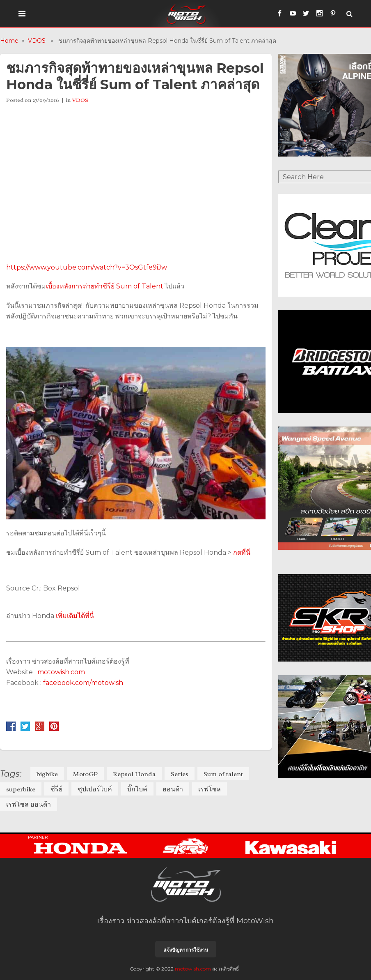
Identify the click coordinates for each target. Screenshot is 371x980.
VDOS (37, 41)
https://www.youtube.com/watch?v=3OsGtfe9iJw (87, 267)
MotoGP (85, 774)
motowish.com (62, 672)
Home (9, 41)
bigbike (47, 774)
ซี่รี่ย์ (56, 789)
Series (180, 774)
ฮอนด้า (173, 789)
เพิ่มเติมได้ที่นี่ (75, 616)
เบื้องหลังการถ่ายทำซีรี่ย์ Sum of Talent (105, 286)
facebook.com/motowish (83, 683)
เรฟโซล (210, 789)
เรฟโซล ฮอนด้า (29, 805)
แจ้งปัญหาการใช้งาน (186, 950)
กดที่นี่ (242, 552)
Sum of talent (223, 774)
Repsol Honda (134, 774)
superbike (21, 789)
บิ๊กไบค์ (137, 789)
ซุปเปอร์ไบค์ (95, 789)
